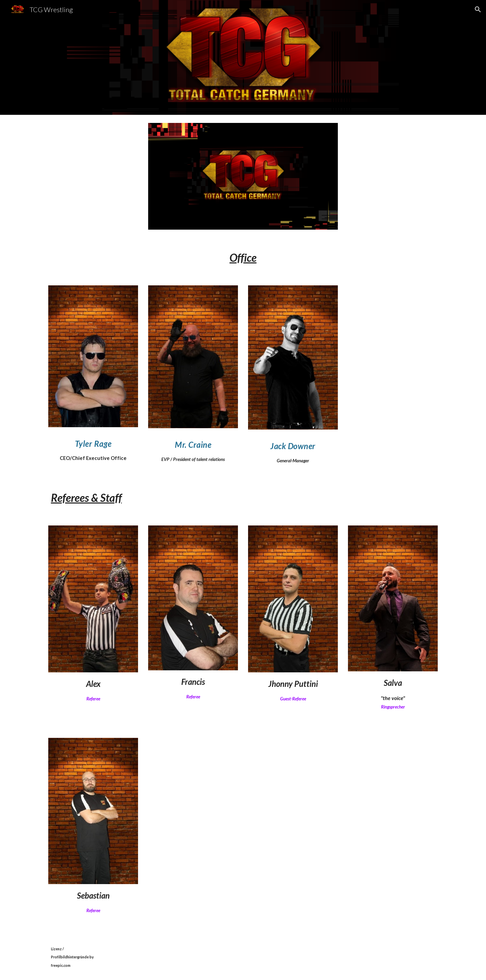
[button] (478, 9)
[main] (243, 257)
